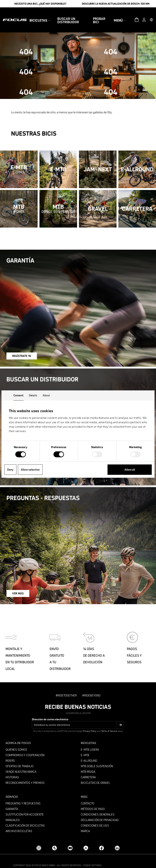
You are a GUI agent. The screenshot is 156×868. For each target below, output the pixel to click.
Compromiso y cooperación (25, 747)
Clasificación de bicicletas (25, 817)
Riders (10, 752)
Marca (85, 823)
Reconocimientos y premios (25, 774)
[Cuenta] (144, 16)
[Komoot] (86, 840)
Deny (10, 470)
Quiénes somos (16, 741)
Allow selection (30, 470)
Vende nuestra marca (21, 763)
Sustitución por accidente (25, 806)
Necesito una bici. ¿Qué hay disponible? (40, 4)
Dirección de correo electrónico (50, 711)
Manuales (13, 812)
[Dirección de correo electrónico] (78, 716)
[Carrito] (137, 16)
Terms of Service (109, 723)
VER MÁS (18, 585)
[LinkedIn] (117, 840)
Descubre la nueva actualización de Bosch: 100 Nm (116, 4)
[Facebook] (102, 840)
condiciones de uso (95, 817)
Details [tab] (33, 395)
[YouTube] (70, 840)
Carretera (88, 769)
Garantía (12, 800)
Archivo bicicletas (19, 823)
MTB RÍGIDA (88, 763)
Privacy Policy (90, 723)
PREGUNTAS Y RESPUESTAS (23, 795)
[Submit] (120, 716)
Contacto (87, 795)
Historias (12, 769)
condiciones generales (98, 806)
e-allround (89, 752)
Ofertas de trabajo (19, 758)
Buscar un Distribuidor (68, 16)
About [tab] (46, 395)
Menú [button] (120, 16)
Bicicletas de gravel (95, 774)
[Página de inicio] (15, 16)
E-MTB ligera (90, 741)
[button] (151, 16)
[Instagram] (39, 840)
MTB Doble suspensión (97, 758)
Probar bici (99, 16)
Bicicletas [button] (40, 16)
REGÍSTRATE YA (22, 347)
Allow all (130, 470)
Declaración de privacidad (100, 812)
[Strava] (54, 840)
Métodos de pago (93, 800)
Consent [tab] (18, 395)
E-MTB (85, 747)
